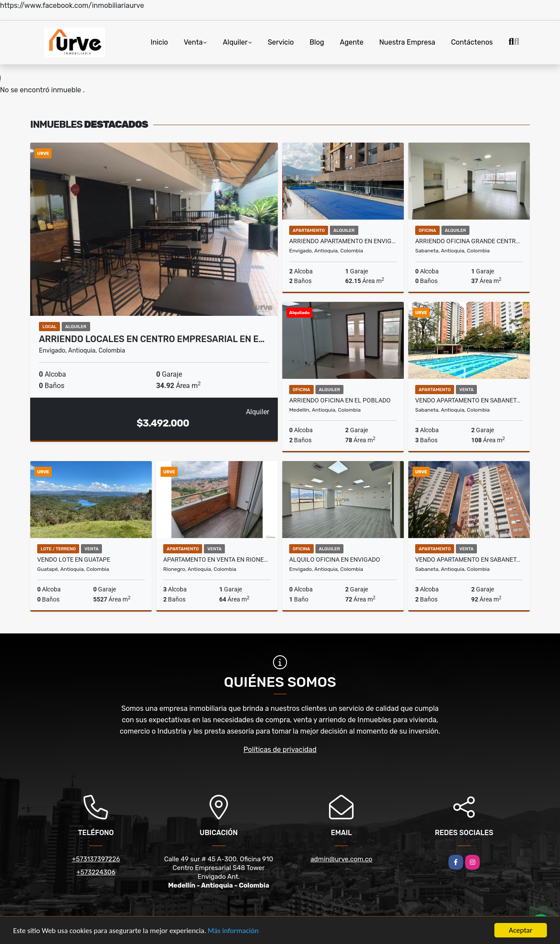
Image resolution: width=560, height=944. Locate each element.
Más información (233, 931)
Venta (193, 42)
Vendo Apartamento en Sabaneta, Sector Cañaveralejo (469, 559)
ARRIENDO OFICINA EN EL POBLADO (340, 400)
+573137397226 (96, 859)
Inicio (159, 42)
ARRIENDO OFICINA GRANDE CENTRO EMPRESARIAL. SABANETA (469, 241)
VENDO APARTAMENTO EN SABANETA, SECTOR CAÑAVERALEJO (469, 400)
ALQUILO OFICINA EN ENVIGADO (335, 559)
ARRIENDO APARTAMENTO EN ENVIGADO (343, 241)
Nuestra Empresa (407, 42)
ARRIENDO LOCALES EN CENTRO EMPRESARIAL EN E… (152, 339)
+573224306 (96, 872)
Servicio (281, 42)
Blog (317, 42)
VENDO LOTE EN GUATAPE (74, 559)
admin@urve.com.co (341, 859)
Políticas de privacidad (280, 750)
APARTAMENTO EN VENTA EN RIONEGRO (217, 559)
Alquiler (235, 42)
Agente (352, 42)
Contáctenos (472, 42)
